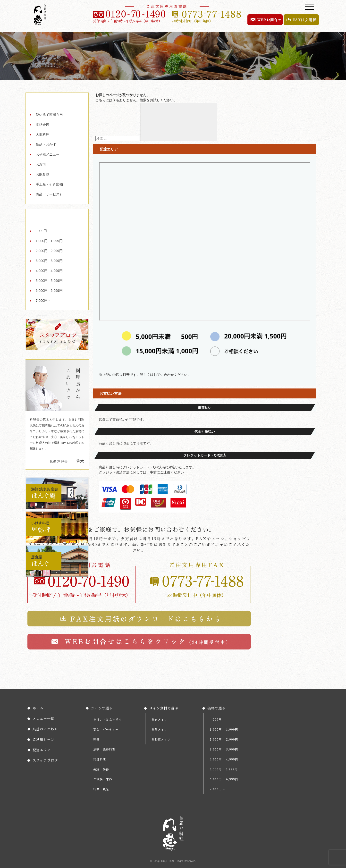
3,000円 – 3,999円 (224, 750)
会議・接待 (101, 769)
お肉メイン (159, 720)
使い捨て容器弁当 (49, 115)
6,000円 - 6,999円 (49, 291)
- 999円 (41, 231)
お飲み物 (42, 174)
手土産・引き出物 (49, 184)
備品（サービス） (49, 194)
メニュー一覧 (43, 719)
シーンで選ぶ (102, 708)
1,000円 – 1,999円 (224, 730)
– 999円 (216, 720)
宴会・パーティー (106, 730)
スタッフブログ (45, 760)
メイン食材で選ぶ (164, 708)
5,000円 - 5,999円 (49, 281)
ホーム (38, 708)
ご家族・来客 (103, 779)
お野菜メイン (161, 740)
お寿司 (41, 164)
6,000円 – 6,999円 (224, 779)
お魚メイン (159, 730)
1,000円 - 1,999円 (49, 241)
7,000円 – (217, 789)
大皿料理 (42, 135)
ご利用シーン (43, 740)
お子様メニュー (48, 154)
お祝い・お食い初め (107, 720)
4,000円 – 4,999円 (224, 759)
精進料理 (100, 759)
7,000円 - (43, 301)
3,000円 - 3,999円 (49, 261)
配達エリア (42, 750)
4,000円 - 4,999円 (49, 271)
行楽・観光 (101, 789)
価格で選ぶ (216, 708)
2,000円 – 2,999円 (224, 740)
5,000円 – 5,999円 (224, 769)
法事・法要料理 (104, 750)
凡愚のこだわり (45, 729)
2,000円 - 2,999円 (49, 251)
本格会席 (42, 125)
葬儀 (96, 740)
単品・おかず (46, 144)
